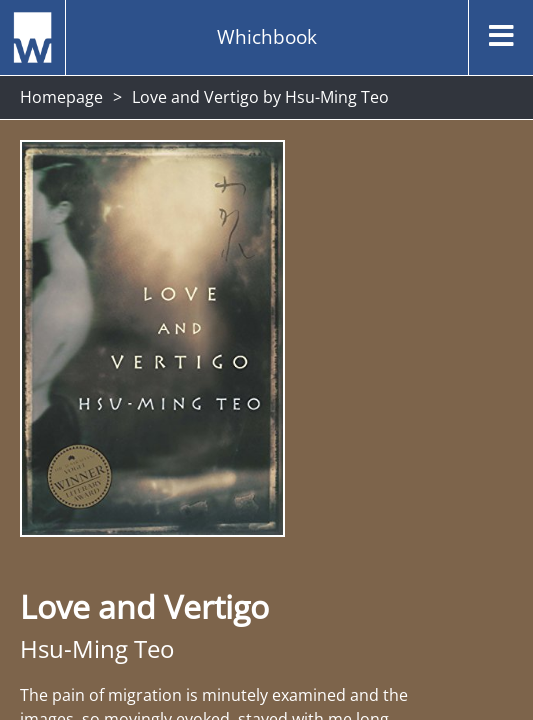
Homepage (61, 97)
